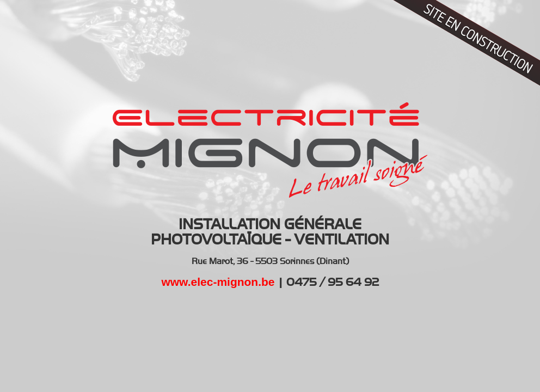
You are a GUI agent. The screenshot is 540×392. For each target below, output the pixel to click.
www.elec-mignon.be (218, 282)
